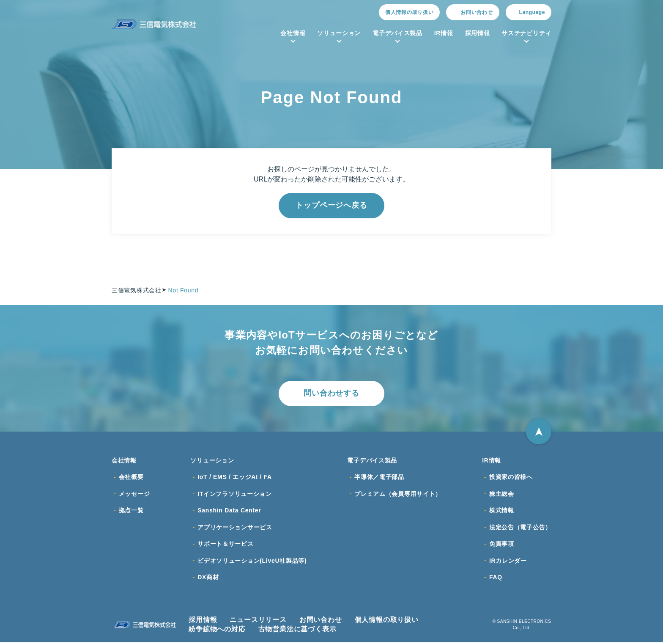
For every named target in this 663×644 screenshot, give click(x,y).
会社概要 (131, 477)
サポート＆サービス (225, 545)
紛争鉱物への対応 (217, 631)
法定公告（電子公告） (520, 528)
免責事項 (502, 545)
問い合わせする (331, 394)
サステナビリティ (526, 33)
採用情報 (478, 33)
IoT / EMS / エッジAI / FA (235, 477)
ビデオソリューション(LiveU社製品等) (252, 562)
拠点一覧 (131, 511)
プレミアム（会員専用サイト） (398, 494)
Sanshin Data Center (229, 511)
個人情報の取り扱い (409, 12)
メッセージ (134, 494)
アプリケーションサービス (235, 528)
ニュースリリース (258, 621)
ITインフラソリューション (235, 494)
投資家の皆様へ (511, 477)
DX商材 (208, 579)
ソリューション (339, 33)
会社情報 (293, 33)
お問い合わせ (321, 621)
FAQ (496, 579)
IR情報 (444, 33)
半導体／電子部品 (379, 477)
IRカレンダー (508, 562)
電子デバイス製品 (397, 33)
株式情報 (502, 511)
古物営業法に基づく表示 (297, 631)
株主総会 (502, 494)
